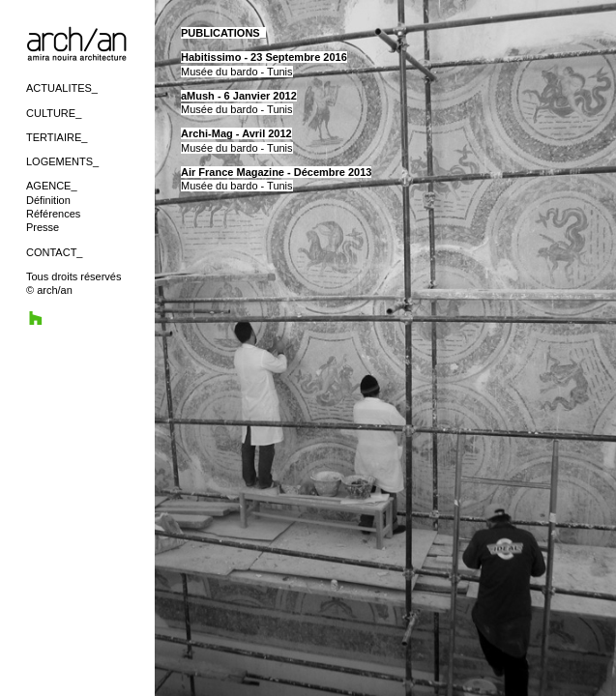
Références (53, 214)
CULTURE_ (54, 113)
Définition (48, 200)
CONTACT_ (54, 252)
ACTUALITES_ (62, 88)
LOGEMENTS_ (62, 161)
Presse (43, 227)
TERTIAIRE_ (57, 137)
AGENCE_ (52, 186)
